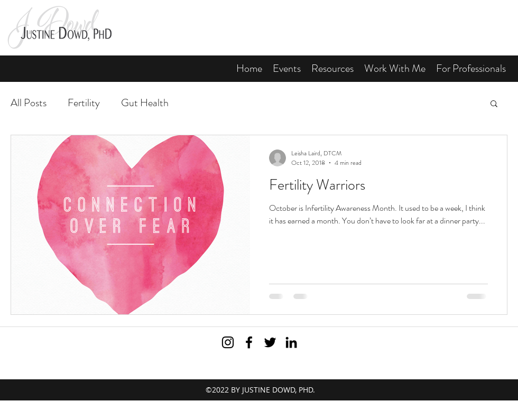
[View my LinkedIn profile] (291, 342)
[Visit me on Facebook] (249, 342)
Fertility (84, 103)
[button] (332, 69)
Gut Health (145, 103)
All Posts (29, 103)
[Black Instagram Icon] (228, 342)
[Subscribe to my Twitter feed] (270, 342)
